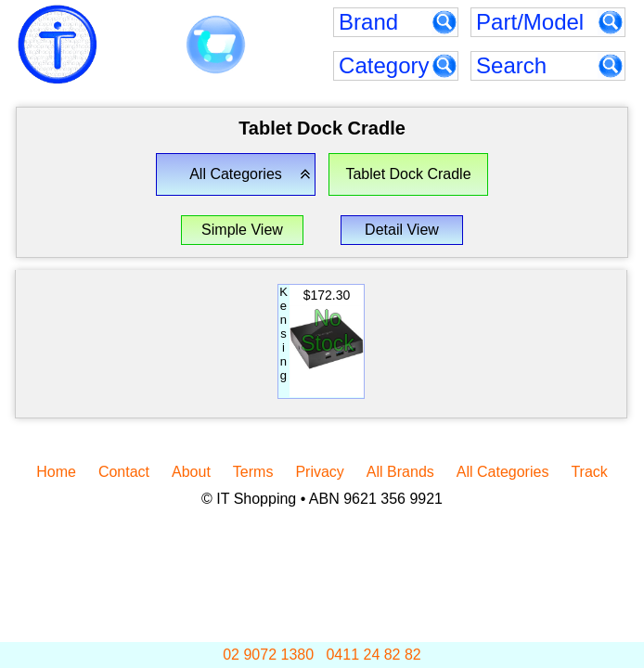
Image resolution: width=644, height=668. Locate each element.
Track (589, 472)
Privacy (319, 472)
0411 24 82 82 (373, 655)
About (191, 472)
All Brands (400, 472)
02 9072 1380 (268, 655)
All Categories (503, 472)
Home (56, 472)
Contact (124, 472)
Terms (253, 472)
